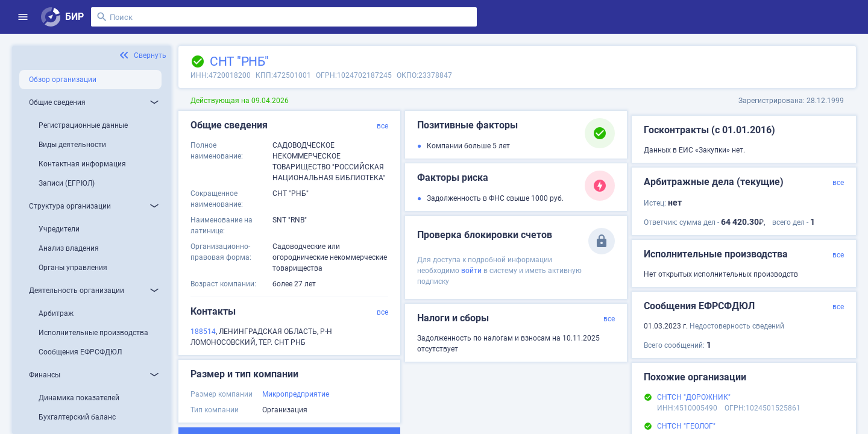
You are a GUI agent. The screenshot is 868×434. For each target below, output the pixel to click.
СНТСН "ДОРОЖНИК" (694, 397)
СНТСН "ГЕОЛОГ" (686, 426)
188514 (203, 332)
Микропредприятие (296, 394)
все (382, 126)
